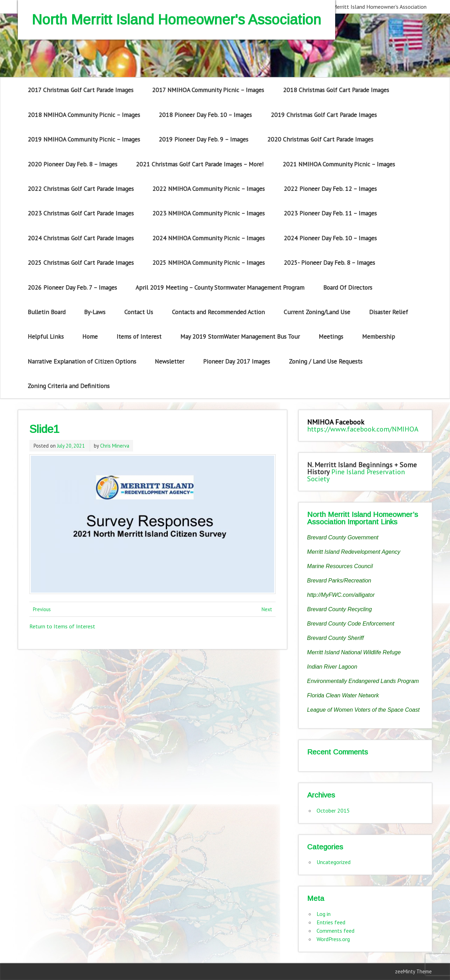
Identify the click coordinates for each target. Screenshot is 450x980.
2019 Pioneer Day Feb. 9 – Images (203, 139)
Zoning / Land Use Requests (326, 361)
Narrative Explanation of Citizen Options (82, 361)
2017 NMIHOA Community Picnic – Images (208, 90)
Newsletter (169, 361)
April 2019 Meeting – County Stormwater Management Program (220, 287)
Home (90, 336)
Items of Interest (139, 336)
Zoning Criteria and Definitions (69, 386)
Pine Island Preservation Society (356, 475)
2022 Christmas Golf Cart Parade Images (81, 189)
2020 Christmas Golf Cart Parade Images (320, 139)
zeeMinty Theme (413, 971)
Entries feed (331, 922)
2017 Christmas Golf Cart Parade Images (81, 90)
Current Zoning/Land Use (317, 312)
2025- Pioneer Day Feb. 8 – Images (329, 263)
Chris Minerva (115, 446)
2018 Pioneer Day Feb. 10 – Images (205, 115)
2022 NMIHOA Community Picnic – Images (209, 189)
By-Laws (95, 312)
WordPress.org (333, 939)
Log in (324, 914)
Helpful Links (46, 336)
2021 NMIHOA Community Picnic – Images (339, 164)
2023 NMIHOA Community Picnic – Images (209, 213)
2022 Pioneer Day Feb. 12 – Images (330, 189)
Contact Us (139, 312)
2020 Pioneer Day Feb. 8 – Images (72, 164)
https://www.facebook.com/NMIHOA (363, 429)
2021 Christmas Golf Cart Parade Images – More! (200, 164)
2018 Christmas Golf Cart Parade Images (336, 90)
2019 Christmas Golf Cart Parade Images (324, 115)
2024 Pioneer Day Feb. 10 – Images (330, 238)
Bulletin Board (47, 312)
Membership (379, 336)
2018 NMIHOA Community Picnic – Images (84, 115)
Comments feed (335, 931)
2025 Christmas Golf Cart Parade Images (81, 263)
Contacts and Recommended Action (218, 312)
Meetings (331, 336)
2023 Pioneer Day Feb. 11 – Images (330, 213)
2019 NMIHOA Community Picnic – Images (84, 139)
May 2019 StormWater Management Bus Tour (240, 336)
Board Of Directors (348, 287)
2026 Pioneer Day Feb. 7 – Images (72, 287)
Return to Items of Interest (62, 626)
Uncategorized (334, 862)
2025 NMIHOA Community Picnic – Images (209, 263)
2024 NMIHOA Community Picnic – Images (209, 238)
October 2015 (333, 810)
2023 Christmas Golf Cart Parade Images (81, 213)
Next (267, 609)
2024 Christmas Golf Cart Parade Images (81, 238)
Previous (42, 609)
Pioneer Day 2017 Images (237, 361)
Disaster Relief (389, 312)
